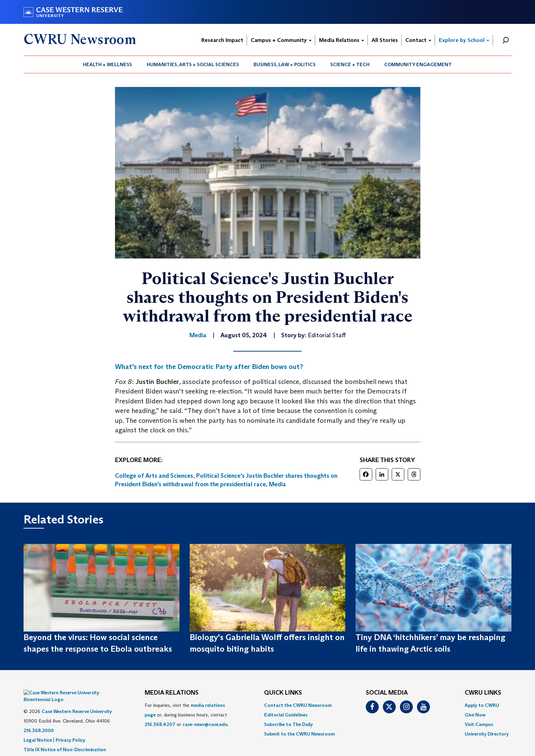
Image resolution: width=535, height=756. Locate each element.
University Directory (487, 734)
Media (277, 484)
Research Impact (222, 40)
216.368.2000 (39, 720)
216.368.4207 (160, 724)
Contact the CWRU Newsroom (298, 705)
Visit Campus (479, 724)
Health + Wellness (107, 64)
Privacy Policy (70, 730)
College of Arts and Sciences (154, 476)
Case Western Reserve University (77, 701)
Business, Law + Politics (285, 64)
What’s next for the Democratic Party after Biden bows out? (209, 367)
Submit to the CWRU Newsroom (300, 734)
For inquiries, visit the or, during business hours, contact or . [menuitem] (187, 715)
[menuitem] (108, 64)
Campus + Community (281, 40)
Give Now (475, 715)
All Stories (385, 40)
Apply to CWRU (482, 705)
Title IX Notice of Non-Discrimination (65, 739)
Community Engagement (418, 64)
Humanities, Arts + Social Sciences (193, 64)
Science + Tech (350, 64)
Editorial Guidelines (286, 715)
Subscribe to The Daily (288, 724)
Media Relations (342, 40)
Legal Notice (38, 730)
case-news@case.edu (205, 724)
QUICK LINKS (283, 693)
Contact (418, 40)
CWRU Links (483, 693)
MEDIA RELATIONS (172, 693)
